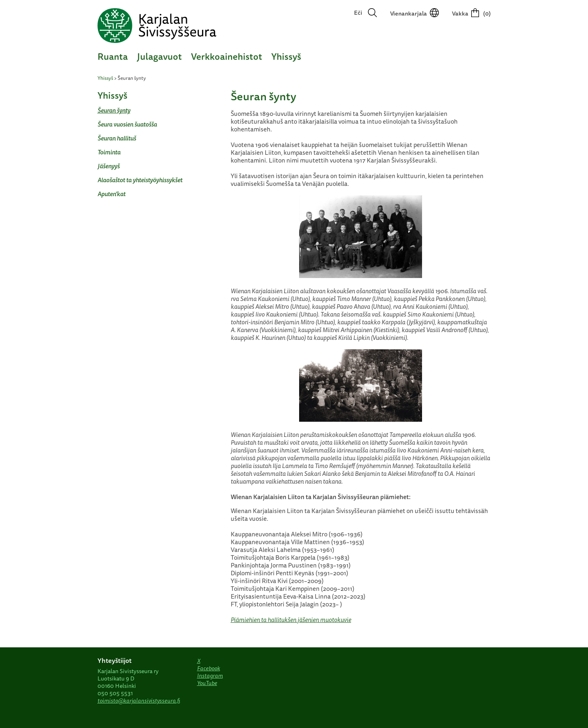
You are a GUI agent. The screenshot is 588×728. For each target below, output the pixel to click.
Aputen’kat (111, 194)
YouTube (207, 683)
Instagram (210, 676)
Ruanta (113, 56)
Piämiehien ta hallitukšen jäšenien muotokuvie (291, 620)
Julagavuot (159, 56)
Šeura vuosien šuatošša (127, 124)
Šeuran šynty (114, 110)
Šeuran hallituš (117, 138)
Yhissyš (286, 56)
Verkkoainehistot (227, 56)
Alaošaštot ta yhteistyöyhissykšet (140, 180)
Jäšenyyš (109, 166)
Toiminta (109, 152)
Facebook (209, 668)
